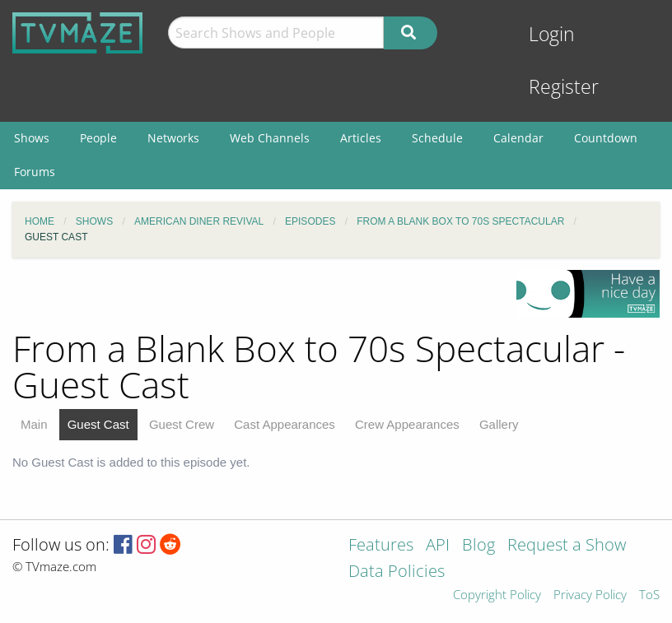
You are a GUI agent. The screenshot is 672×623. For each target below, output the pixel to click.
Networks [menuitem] (173, 138)
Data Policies (397, 572)
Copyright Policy (497, 595)
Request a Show (567, 546)
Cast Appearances (285, 424)
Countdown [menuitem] (606, 138)
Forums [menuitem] (35, 172)
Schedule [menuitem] (437, 138)
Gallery (499, 424)
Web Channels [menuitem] (270, 138)
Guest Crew (182, 424)
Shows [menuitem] (32, 138)
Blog (478, 546)
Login (552, 34)
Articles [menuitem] (361, 138)
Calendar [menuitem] (518, 138)
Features (381, 546)
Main (34, 424)
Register (564, 87)
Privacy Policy (590, 595)
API (438, 546)
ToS (649, 595)
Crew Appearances (407, 424)
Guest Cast (98, 424)
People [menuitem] (98, 138)
